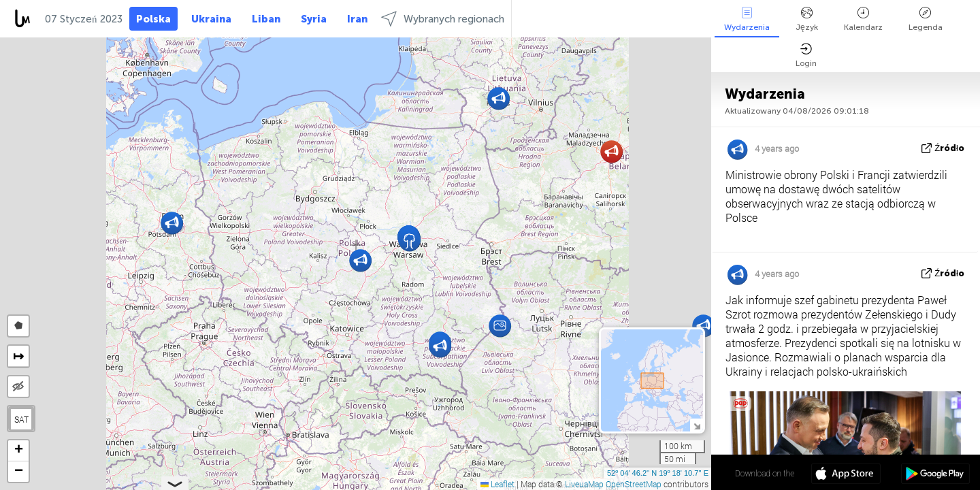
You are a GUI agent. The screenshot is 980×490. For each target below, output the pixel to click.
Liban (266, 19)
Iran (357, 19)
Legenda (926, 19)
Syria (314, 19)
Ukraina (211, 19)
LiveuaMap (584, 484)
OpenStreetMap (634, 484)
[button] (500, 326)
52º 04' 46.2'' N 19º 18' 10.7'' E (658, 473)
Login (806, 55)
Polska (153, 19)
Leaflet (497, 484)
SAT (21, 419)
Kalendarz (863, 19)
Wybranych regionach (443, 19)
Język (807, 19)
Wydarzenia (747, 19)
